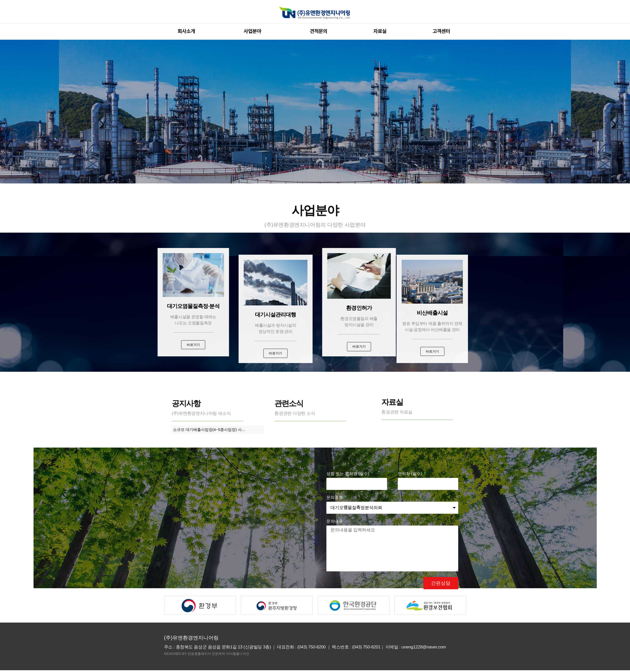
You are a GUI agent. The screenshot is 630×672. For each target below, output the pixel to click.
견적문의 (318, 31)
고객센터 (442, 31)
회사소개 (187, 31)
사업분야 (254, 31)
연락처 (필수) (411, 590)
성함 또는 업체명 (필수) (348, 590)
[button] (122, 346)
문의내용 (335, 638)
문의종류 (335, 614)
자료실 (380, 31)
